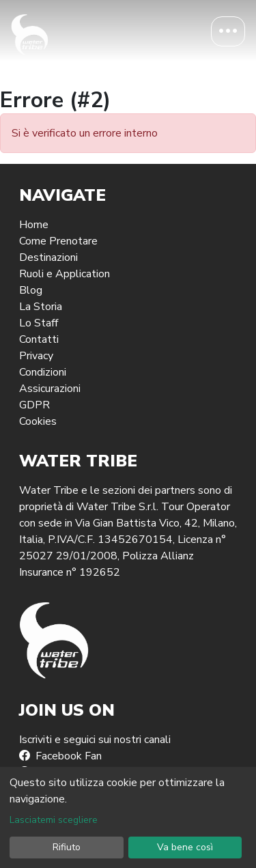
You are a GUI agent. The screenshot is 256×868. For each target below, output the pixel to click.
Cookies (38, 421)
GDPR (34, 405)
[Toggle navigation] (228, 31)
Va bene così (185, 847)
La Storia (41, 307)
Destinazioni (48, 257)
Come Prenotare (58, 241)
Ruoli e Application (65, 274)
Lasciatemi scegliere (54, 820)
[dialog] (128, 817)
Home (34, 225)
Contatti (39, 339)
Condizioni (43, 372)
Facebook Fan (60, 756)
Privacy (36, 356)
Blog (31, 290)
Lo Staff (39, 323)
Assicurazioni (50, 389)
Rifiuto (67, 847)
